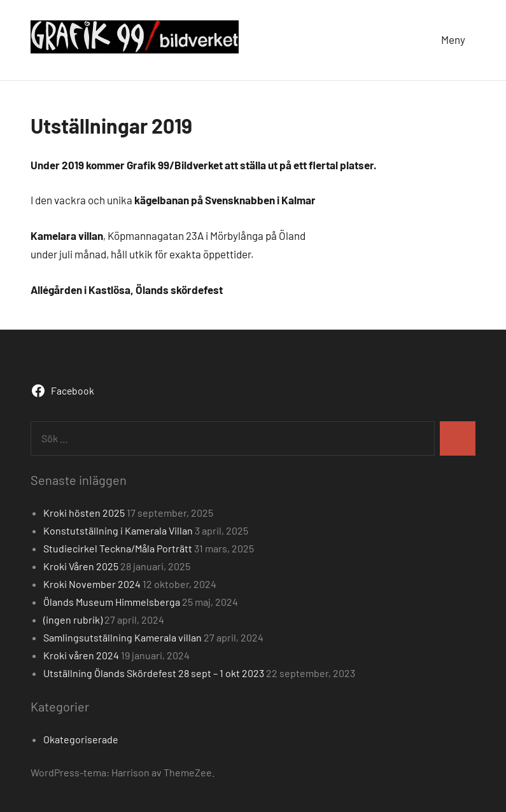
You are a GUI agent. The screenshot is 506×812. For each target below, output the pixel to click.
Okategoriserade (81, 739)
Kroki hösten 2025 (84, 513)
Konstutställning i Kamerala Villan (118, 530)
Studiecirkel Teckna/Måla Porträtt (118, 548)
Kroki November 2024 (92, 584)
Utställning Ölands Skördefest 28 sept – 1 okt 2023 (154, 673)
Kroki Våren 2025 (81, 566)
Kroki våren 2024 (81, 655)
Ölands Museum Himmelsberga (112, 602)
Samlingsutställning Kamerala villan (123, 637)
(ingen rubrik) (73, 619)
